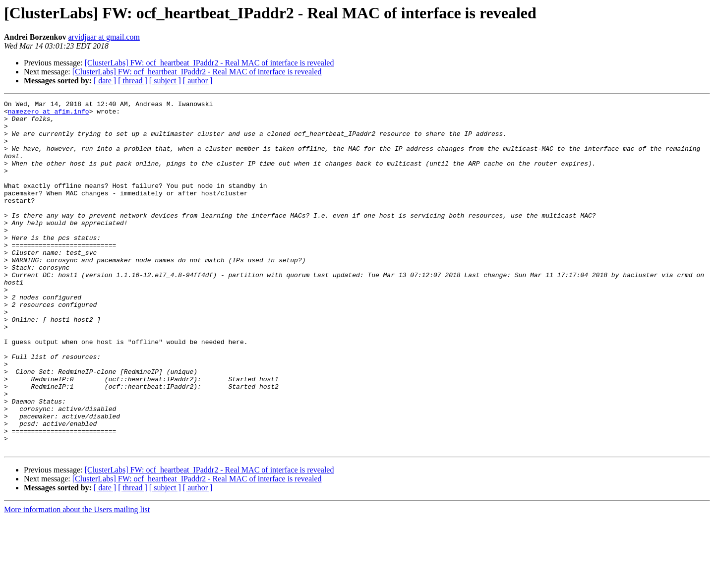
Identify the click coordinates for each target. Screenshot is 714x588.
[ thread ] (133, 81)
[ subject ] (165, 81)
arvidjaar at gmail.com (104, 37)
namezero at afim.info (49, 114)
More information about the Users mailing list (77, 579)
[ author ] (198, 81)
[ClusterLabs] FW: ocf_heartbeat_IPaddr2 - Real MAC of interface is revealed (209, 63)
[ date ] (105, 81)
